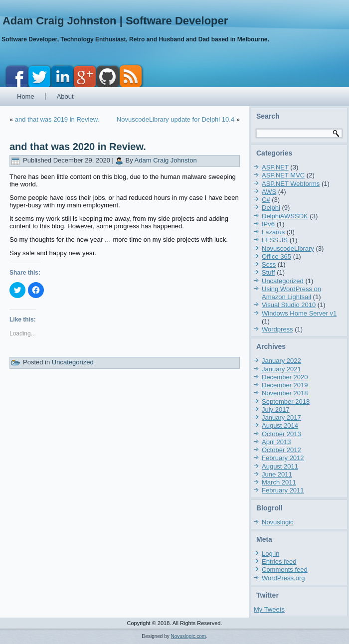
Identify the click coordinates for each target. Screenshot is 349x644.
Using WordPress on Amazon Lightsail (291, 293)
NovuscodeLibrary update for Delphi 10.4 (175, 119)
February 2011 (283, 490)
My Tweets (269, 609)
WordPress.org (283, 578)
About (65, 96)
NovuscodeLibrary (288, 248)
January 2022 (281, 361)
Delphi (271, 208)
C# (266, 200)
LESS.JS (275, 240)
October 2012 (281, 450)
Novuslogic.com (189, 636)
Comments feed (285, 569)
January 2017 (281, 417)
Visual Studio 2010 (289, 305)
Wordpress (277, 329)
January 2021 (281, 369)
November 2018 (285, 393)
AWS (269, 192)
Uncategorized (73, 362)
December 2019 (285, 385)
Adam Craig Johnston (166, 160)
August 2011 (280, 466)
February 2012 (283, 458)
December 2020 (285, 377)
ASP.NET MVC (283, 175)
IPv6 (268, 224)
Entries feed (279, 562)
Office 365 (276, 256)
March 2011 (279, 482)
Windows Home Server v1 (299, 313)
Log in (270, 554)
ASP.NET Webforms (291, 184)
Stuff (268, 272)
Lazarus (273, 232)
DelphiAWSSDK (285, 216)
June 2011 (277, 474)
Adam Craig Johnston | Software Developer (115, 21)
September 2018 (286, 402)
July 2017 (276, 409)
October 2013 (281, 434)
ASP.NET (275, 167)
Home (26, 96)
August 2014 (280, 425)
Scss (269, 264)
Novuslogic (278, 522)
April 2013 (276, 442)
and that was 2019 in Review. (57, 119)
